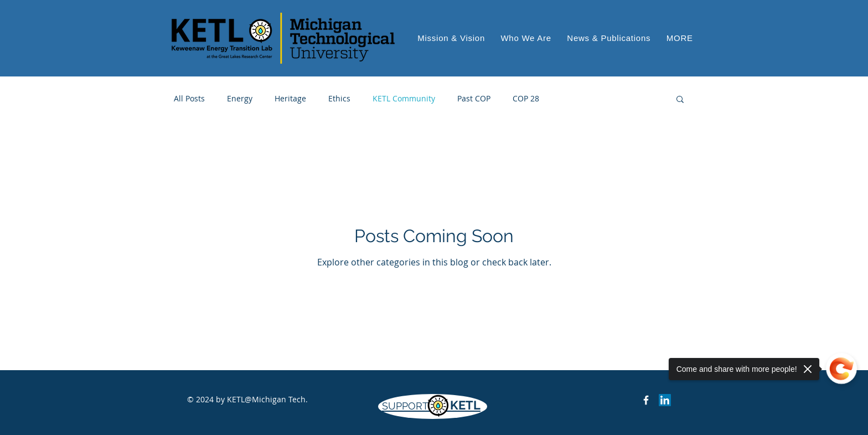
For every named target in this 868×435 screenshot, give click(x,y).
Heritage (290, 98)
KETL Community (404, 98)
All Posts (189, 98)
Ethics (339, 98)
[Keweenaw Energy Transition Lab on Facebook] (646, 400)
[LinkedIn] (665, 400)
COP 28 (526, 98)
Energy (240, 98)
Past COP (474, 98)
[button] (680, 38)
